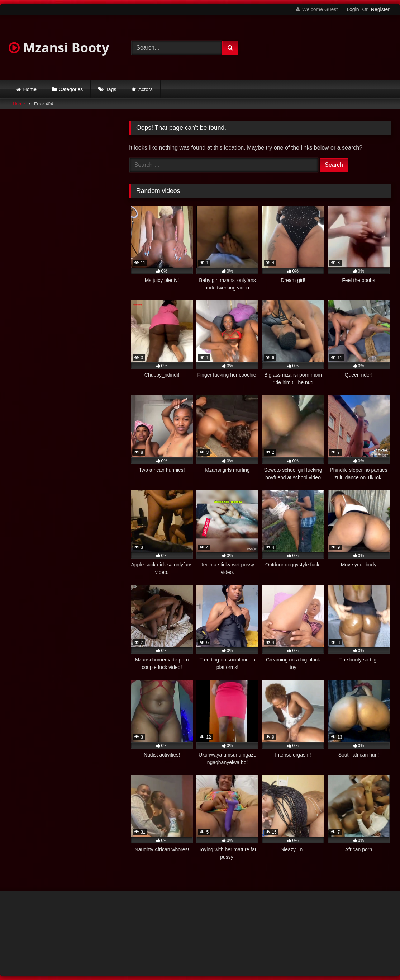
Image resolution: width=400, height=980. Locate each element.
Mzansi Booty (59, 48)
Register (380, 9)
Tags (111, 89)
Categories (71, 89)
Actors (146, 89)
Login (353, 9)
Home (30, 89)
